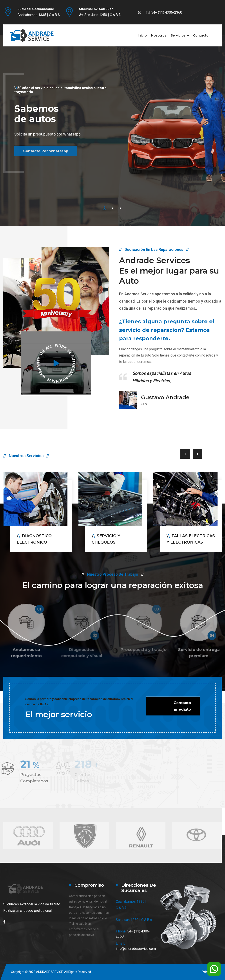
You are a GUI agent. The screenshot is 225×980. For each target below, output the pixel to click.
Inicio (142, 35)
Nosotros (159, 35)
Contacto (201, 35)
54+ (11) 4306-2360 (167, 12)
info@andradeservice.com (136, 949)
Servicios (178, 35)
